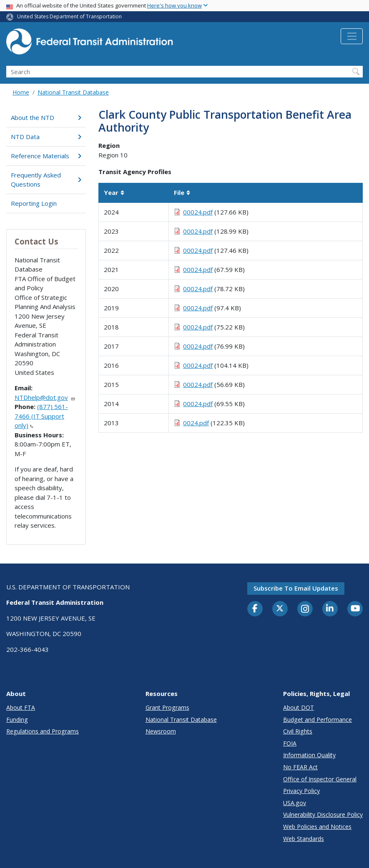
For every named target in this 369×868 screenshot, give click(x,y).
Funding (17, 720)
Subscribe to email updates (296, 588)
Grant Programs (167, 707)
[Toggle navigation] (352, 36)
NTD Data (46, 137)
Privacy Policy (301, 791)
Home (21, 92)
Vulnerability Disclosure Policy (323, 814)
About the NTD (46, 117)
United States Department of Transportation (69, 16)
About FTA (21, 707)
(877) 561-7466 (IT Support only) (41, 416)
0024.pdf (196, 423)
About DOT (299, 707)
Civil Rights (298, 731)
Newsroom (161, 731)
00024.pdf (198, 212)
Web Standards (304, 839)
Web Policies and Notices (317, 827)
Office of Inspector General (320, 779)
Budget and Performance (318, 720)
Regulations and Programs (43, 731)
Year (114, 192)
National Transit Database (73, 92)
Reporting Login (34, 203)
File (182, 192)
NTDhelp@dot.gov (45, 397)
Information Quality (309, 755)
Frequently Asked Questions (46, 180)
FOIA (290, 743)
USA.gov (295, 803)
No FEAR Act (300, 767)
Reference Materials (46, 156)
